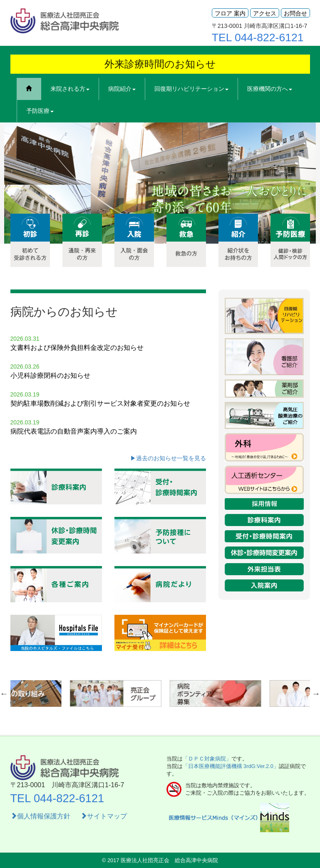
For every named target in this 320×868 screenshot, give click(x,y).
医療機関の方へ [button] (270, 89)
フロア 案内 (230, 13)
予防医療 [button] (40, 111)
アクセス (265, 13)
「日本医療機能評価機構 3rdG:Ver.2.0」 (231, 766)
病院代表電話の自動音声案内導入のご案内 (74, 431)
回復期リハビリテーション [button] (191, 89)
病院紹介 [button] (122, 89)
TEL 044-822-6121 (258, 37)
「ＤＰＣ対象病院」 (207, 759)
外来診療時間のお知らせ (160, 64)
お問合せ (295, 13)
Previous (10, 183)
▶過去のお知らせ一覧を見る (168, 458)
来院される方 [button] (70, 89)
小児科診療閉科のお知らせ (50, 375)
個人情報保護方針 (41, 816)
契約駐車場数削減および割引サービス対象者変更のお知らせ (100, 403)
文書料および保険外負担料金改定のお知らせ (77, 348)
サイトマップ (104, 816)
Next (308, 183)
